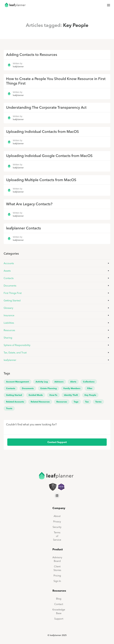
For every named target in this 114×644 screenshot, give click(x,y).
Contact (59, 604)
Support (59, 619)
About (57, 516)
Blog (59, 599)
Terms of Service (57, 536)
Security (57, 527)
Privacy (57, 521)
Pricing (57, 576)
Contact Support (57, 442)
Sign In (57, 581)
